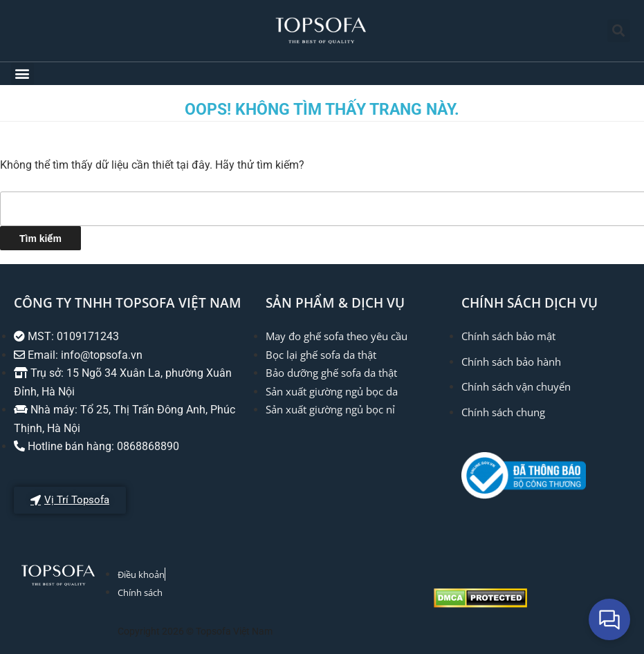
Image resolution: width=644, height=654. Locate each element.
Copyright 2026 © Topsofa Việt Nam (195, 631)
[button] (619, 31)
